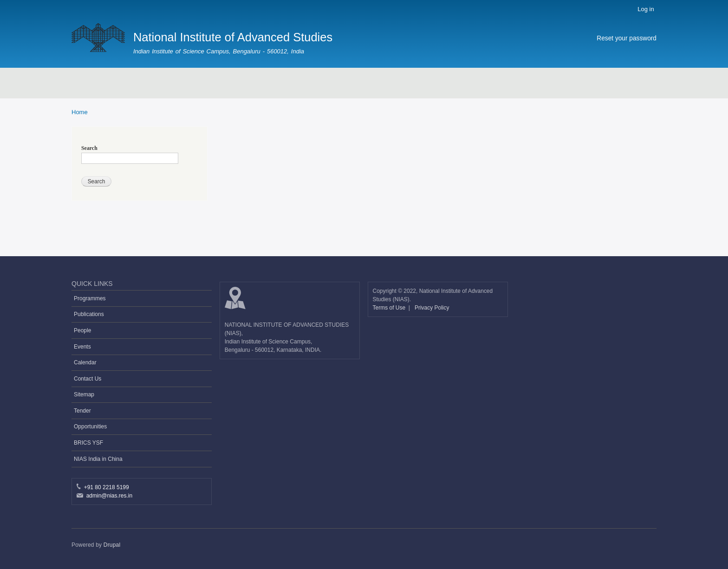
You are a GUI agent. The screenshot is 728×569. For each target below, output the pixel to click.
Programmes (90, 298)
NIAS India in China (98, 459)
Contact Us (88, 379)
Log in (646, 9)
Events (82, 347)
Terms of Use (390, 308)
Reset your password (627, 38)
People (82, 330)
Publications (89, 314)
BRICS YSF (88, 443)
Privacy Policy (432, 308)
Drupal (112, 545)
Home (80, 112)
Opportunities (90, 427)
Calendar (85, 362)
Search (89, 148)
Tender (82, 411)
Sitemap (84, 394)
